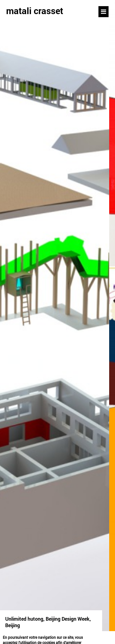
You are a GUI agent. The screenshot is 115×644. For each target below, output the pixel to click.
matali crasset (35, 11)
